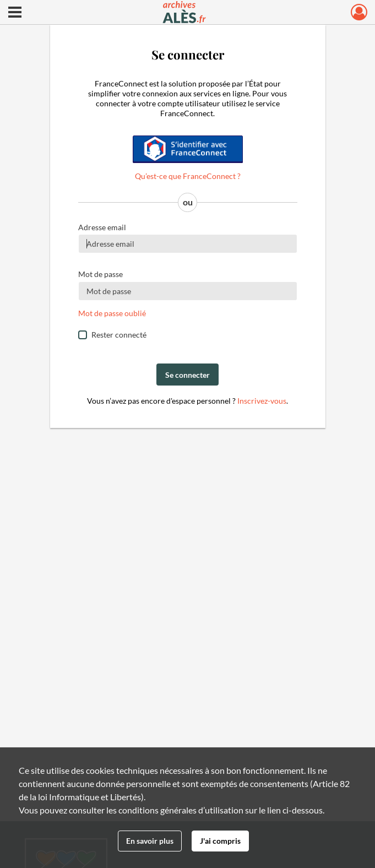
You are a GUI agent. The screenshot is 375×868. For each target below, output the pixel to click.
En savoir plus (150, 841)
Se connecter (187, 375)
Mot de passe (100, 274)
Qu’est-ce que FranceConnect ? (188, 176)
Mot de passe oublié (112, 313)
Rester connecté (119, 335)
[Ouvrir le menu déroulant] (15, 13)
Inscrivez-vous (262, 401)
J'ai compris (220, 841)
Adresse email (102, 227)
